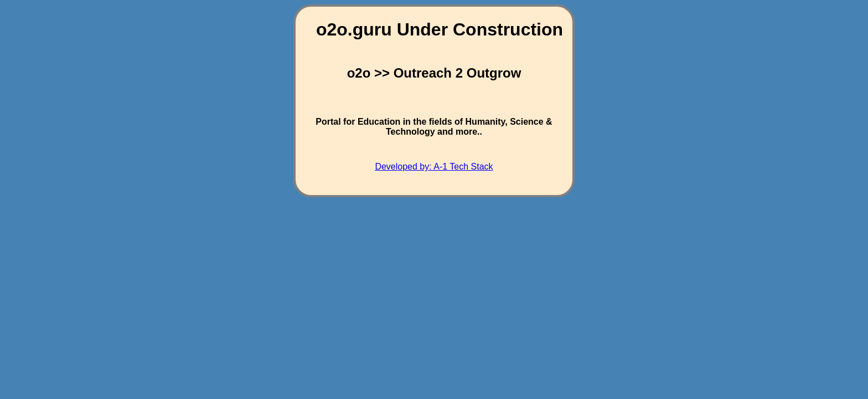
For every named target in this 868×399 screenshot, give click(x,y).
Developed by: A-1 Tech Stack (434, 167)
